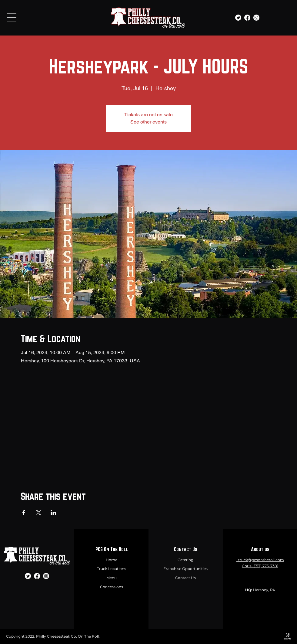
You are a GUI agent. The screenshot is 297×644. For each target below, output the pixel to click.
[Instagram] (256, 18)
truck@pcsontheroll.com (261, 560)
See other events (148, 122)
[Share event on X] (39, 513)
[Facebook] (247, 18)
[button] (12, 18)
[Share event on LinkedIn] (53, 513)
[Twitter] (238, 18)
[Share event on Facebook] (24, 513)
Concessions (112, 587)
